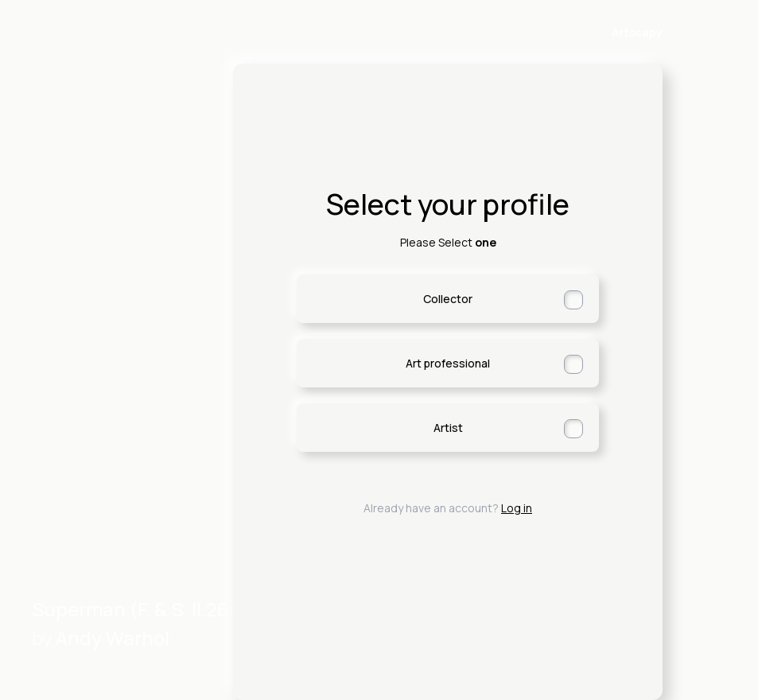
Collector (503, 300)
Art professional (494, 364)
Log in (517, 508)
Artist (509, 429)
